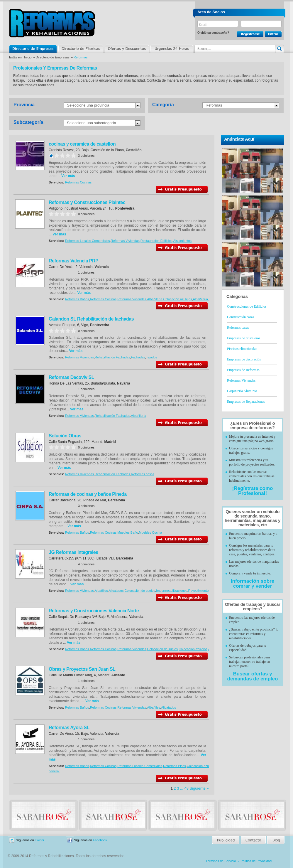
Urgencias (171, 49)
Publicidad (226, 840)
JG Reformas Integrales (73, 552)
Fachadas (138, 357)
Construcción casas (241, 317)
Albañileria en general (208, 299)
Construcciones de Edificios (247, 306)
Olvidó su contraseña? (213, 33)
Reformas (214, 105)
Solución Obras (65, 436)
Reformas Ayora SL (69, 728)
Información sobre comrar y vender (253, 584)
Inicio (28, 57)
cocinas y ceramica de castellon (82, 144)
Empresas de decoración (244, 359)
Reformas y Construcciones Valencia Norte (94, 611)
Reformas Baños (77, 299)
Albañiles (101, 591)
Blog (275, 840)
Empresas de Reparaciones (246, 402)
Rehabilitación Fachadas (112, 357)
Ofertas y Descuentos (127, 49)
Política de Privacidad (256, 861)
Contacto (253, 840)
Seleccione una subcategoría (92, 123)
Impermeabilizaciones (172, 591)
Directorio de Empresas (33, 49)
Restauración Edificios (156, 241)
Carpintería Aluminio (242, 391)
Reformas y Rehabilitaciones (52, 23)
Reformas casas (142, 474)
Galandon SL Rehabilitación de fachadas (91, 319)
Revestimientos (199, 591)
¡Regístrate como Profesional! (253, 491)
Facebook (100, 840)
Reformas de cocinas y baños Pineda (88, 494)
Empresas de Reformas (243, 370)
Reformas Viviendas (125, 241)
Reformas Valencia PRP (73, 261)
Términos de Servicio (221, 861)
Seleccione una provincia (88, 105)
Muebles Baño (128, 532)
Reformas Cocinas (78, 182)
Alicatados (116, 591)
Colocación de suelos (140, 591)
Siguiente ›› (199, 788)
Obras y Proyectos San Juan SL (82, 669)
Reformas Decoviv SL (71, 377)
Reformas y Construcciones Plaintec (87, 202)
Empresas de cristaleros (244, 338)
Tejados (152, 357)
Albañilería (155, 299)
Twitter (40, 840)
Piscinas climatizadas (242, 349)
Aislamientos (182, 241)
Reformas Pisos (175, 766)
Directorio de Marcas (81, 49)
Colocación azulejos (178, 299)
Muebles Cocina (151, 532)
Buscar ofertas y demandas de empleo (253, 676)
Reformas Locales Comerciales (88, 241)
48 (186, 788)
